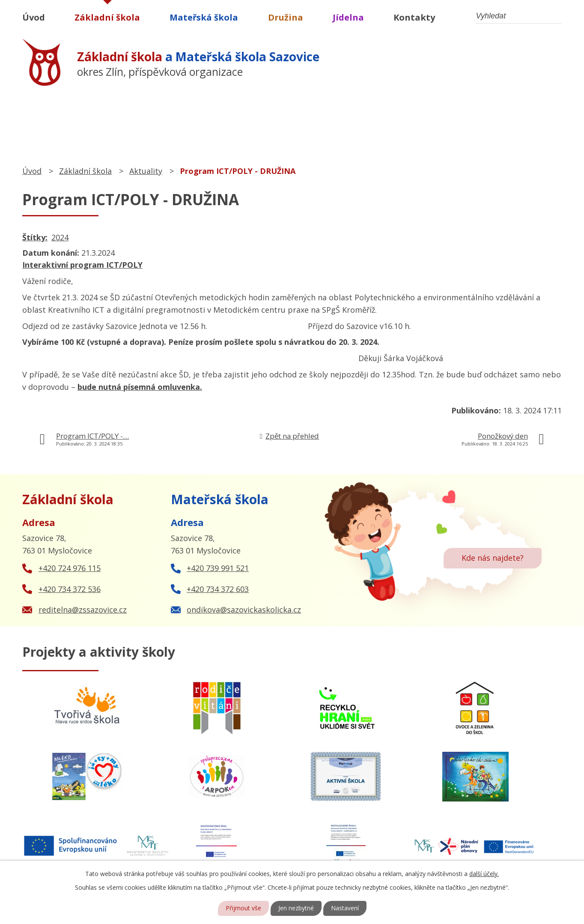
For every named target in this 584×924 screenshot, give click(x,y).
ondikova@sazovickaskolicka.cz (244, 610)
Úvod (34, 17)
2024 (60, 237)
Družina (286, 17)
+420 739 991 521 (218, 568)
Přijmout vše (243, 908)
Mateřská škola (204, 17)
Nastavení (345, 908)
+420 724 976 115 (70, 568)
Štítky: (35, 237)
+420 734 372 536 (70, 589)
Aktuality (146, 171)
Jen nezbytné (296, 908)
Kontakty (414, 17)
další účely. (484, 874)
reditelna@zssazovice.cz (83, 610)
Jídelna (348, 17)
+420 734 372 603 (218, 589)
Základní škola (107, 17)
